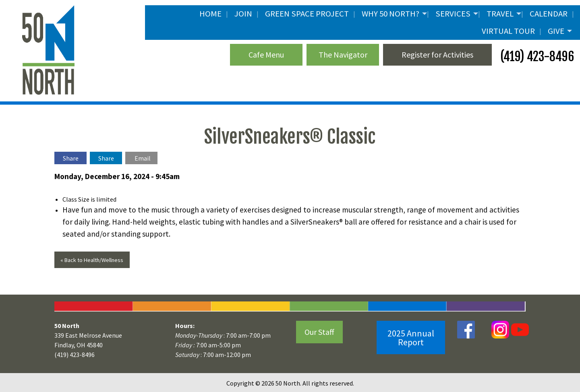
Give (556, 31)
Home (210, 14)
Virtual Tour (508, 31)
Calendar (549, 14)
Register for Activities (437, 55)
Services (453, 14)
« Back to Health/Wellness (92, 260)
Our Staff (319, 332)
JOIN (243, 14)
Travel (500, 14)
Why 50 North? (390, 14)
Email (143, 158)
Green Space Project (307, 14)
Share (71, 158)
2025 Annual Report (411, 338)
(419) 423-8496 (536, 57)
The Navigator (343, 55)
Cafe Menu (266, 55)
